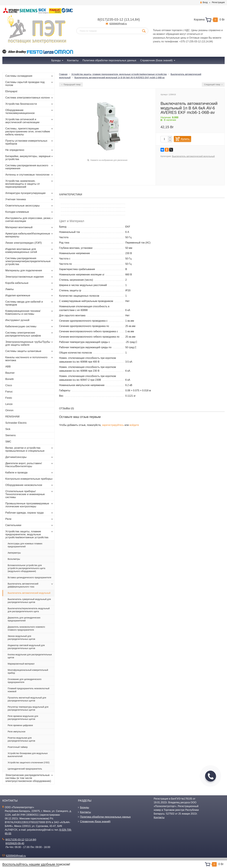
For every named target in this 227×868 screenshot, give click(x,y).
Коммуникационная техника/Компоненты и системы (29, 312)
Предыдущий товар (71, 85)
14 (132, 19)
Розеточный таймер (18, 747)
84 (137, 19)
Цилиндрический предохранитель (25, 769)
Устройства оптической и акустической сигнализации (29, 121)
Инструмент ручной (29, 320)
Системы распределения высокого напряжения (29, 167)
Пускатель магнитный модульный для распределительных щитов (27, 699)
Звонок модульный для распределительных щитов (21, 638)
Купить (185, 139)
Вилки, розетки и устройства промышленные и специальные (29, 449)
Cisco (9, 385)
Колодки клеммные (29, 212)
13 (127, 19)
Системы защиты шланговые (29, 351)
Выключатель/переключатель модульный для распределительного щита (29, 610)
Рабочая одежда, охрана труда (29, 513)
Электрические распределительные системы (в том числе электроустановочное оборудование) (29, 778)
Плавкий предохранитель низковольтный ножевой (28, 690)
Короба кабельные (29, 283)
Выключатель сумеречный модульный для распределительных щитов (29, 601)
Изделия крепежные (29, 296)
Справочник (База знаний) (95, 822)
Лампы (29, 289)
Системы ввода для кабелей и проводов (29, 303)
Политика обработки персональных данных (105, 817)
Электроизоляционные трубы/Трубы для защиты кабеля (29, 343)
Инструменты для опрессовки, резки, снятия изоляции (29, 220)
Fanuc (9, 392)
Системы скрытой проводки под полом (29, 84)
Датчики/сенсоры (29, 457)
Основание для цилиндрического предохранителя (25, 681)
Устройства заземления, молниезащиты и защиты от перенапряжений (29, 184)
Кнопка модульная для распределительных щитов (30, 656)
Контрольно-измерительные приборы (29, 479)
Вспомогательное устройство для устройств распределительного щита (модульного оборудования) (26, 568)
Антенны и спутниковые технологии (29, 175)
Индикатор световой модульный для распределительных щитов (26, 647)
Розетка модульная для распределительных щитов (21, 739)
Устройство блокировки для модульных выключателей (28, 755)
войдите (134, 425)
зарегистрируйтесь (113, 425)
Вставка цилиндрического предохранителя (29, 577)
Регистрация (218, 2)
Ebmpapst (11, 91)
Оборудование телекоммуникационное (29, 112)
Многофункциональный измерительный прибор (28, 671)
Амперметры (14, 553)
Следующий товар (213, 85)
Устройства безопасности (29, 104)
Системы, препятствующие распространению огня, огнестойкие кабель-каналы (29, 132)
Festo (9, 398)
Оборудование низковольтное (29, 485)
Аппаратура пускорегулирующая (29, 193)
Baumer (10, 373)
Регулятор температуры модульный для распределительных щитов (28, 708)
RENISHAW (12, 417)
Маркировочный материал (21, 664)
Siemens (10, 435)
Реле (29, 519)
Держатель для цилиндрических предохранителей (24, 619)
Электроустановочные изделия (29, 277)
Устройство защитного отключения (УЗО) (29, 763)
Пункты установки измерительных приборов (29, 142)
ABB (8, 367)
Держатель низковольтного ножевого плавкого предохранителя (26, 628)
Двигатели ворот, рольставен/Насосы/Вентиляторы (29, 465)
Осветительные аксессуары (29, 206)
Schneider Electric (16, 423)
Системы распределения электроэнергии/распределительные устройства (29, 261)
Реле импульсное (17, 732)
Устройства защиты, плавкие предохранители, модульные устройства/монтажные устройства (29, 534)
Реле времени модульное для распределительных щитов (23, 718)
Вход (204, 2)
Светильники (29, 525)
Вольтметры (14, 559)
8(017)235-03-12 (110, 19)
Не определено (29, 150)
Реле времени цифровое (20, 725)
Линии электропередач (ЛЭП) (29, 243)
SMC (8, 442)
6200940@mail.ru (118, 24)
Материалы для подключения (29, 271)
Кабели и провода (29, 473)
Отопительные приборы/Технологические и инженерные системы (29, 494)
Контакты (85, 812)
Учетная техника (29, 199)
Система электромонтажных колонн (29, 98)
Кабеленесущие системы (29, 326)
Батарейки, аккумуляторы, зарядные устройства (29, 158)
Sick (8, 429)
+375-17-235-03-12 (190, 41)
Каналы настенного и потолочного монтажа (29, 359)
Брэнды (84, 807)
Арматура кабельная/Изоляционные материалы (29, 235)
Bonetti (9, 379)
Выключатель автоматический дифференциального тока (31, 585)
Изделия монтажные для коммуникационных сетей (29, 251)
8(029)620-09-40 (15, 843)
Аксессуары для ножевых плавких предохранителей (25, 545)
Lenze (9, 404)
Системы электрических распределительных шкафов (29, 334)
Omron (9, 410)
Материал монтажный (29, 227)
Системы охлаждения (29, 76)
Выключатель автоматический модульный (29, 593)
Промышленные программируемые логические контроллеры (29, 505)
